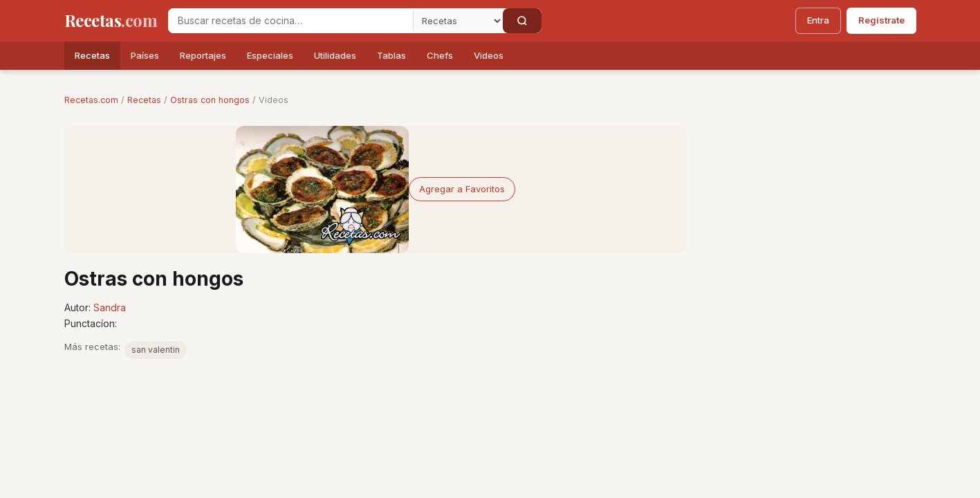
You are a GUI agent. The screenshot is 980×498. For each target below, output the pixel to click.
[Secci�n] (458, 21)
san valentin (156, 350)
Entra (818, 20)
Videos (489, 55)
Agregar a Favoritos (462, 189)
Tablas (391, 55)
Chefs (440, 55)
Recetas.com (91, 100)
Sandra (110, 307)
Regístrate (881, 20)
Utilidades (335, 55)
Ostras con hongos (210, 100)
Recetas (92, 55)
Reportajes (203, 55)
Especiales (270, 55)
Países (145, 55)
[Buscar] (522, 21)
